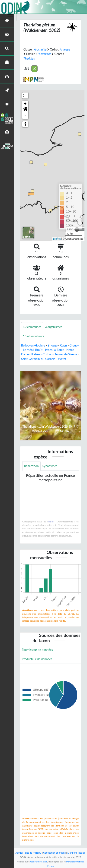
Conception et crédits (54, 853)
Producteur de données (37, 659)
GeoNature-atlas (39, 862)
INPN (51, 521)
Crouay (74, 345)
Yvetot (62, 359)
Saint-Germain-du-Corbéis (38, 359)
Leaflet (57, 239)
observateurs (34, 336)
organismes (54, 327)
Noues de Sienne (66, 354)
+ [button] (25, 104)
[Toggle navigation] (10, 16)
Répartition (31, 466)
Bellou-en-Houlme (33, 345)
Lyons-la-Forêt (54, 350)
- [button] (25, 116)
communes (32, 327)
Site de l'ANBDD (33, 853)
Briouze (53, 345)
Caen (63, 345)
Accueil (19, 853)
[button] (25, 110)
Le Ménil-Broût (33, 350)
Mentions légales (77, 853)
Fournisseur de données (37, 650)
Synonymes (50, 466)
